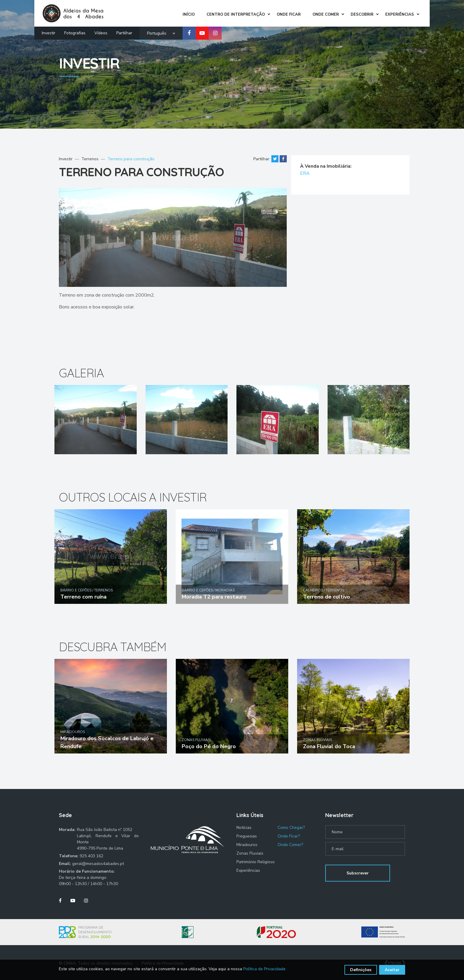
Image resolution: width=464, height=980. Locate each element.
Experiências (248, 870)
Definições (361, 970)
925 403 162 (91, 856)
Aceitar (392, 970)
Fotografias (75, 31)
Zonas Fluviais (250, 853)
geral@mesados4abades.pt (98, 864)
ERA (305, 173)
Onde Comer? (290, 845)
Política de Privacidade (264, 969)
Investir (49, 31)
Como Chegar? (291, 828)
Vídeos (101, 31)
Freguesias (247, 836)
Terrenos (90, 159)
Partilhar (124, 31)
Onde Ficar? (289, 836)
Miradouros (247, 845)
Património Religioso (256, 862)
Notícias (244, 828)
